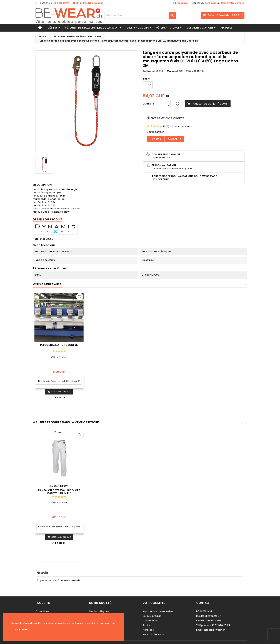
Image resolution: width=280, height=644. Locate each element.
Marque (172, 71)
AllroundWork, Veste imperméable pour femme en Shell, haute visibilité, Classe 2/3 (59, 490)
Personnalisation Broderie (111, 345)
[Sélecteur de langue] (182, 3)
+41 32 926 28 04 (60, 3)
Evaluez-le (174, 139)
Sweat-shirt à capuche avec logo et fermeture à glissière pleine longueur (111, 490)
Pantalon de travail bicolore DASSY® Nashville (216, 492)
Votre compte (154, 603)
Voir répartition (156, 132)
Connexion (210, 3)
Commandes (150, 621)
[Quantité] (161, 104)
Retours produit (152, 616)
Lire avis (155, 139)
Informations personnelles (158, 611)
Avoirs (146, 625)
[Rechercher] (140, 15)
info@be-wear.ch (93, 3)
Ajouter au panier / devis (207, 104)
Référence (149, 71)
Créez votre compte (233, 3)
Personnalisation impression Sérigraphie (59, 346)
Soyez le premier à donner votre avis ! (59, 580)
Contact (203, 603)
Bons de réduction (153, 634)
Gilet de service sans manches (163, 487)
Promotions (42, 611)
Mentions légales (99, 611)
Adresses (148, 630)
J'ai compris (22, 629)
